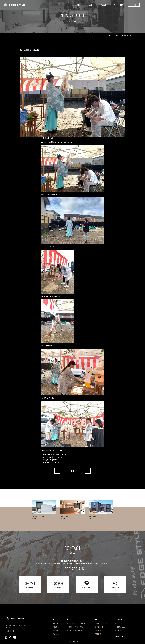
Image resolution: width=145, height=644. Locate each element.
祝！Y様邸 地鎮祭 (127, 35)
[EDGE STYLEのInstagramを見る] (114, 5)
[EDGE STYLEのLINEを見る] (121, 5)
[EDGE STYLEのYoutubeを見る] (15, 637)
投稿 (117, 35)
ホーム (110, 35)
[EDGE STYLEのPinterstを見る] (10, 637)
